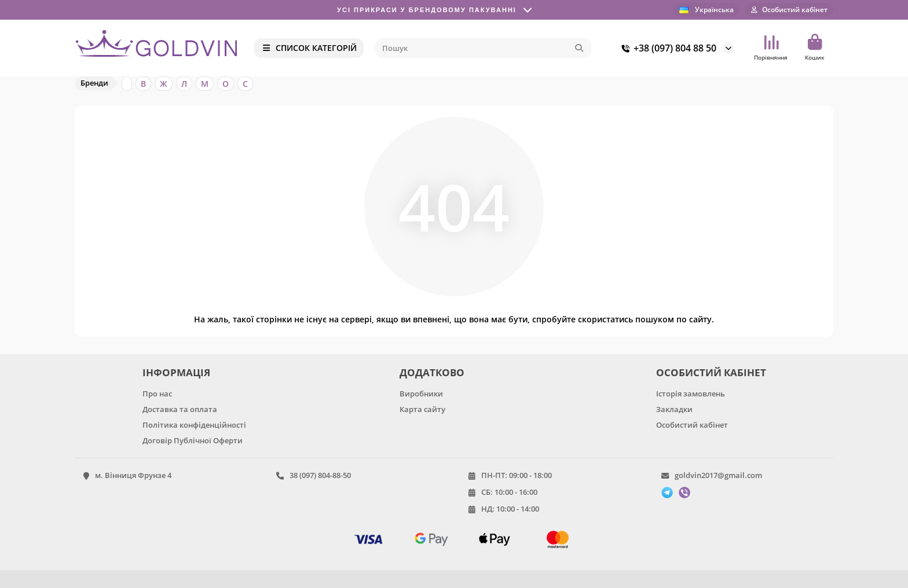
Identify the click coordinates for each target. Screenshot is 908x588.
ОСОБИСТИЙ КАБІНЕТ (711, 372)
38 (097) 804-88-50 (320, 475)
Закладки (674, 409)
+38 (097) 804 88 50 (667, 48)
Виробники (421, 394)
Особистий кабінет (692, 425)
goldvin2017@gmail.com (718, 475)
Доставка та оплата (180, 409)
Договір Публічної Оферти (193, 440)
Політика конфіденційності (194, 425)
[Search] (484, 48)
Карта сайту (422, 409)
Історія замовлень (691, 394)
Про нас (157, 394)
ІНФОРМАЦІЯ (176, 372)
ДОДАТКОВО (432, 372)
